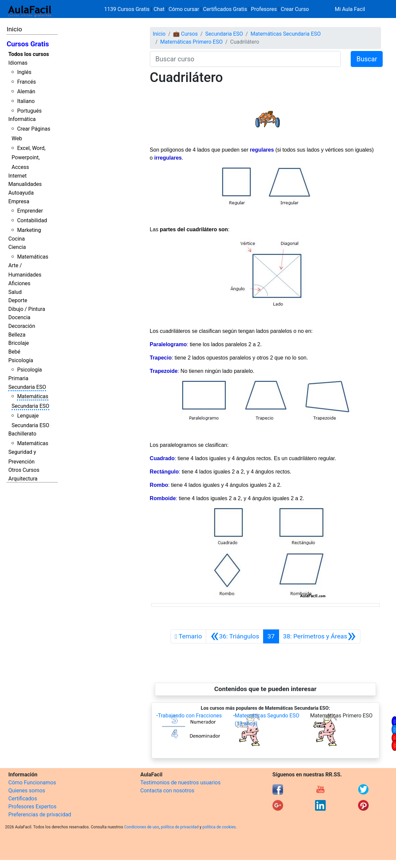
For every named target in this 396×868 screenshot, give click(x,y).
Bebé (14, 352)
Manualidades (25, 184)
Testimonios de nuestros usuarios (180, 783)
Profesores (264, 9)
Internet (17, 176)
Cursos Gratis (28, 44)
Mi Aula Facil (350, 9)
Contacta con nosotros (167, 791)
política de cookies (219, 827)
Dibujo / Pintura (27, 309)
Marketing (29, 230)
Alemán (26, 91)
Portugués (29, 111)
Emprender (30, 211)
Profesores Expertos (32, 807)
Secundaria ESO (27, 387)
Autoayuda (21, 193)
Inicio (14, 29)
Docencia (19, 317)
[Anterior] (235, 636)
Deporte (18, 300)
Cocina (16, 239)
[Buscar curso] (245, 59)
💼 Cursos (185, 34)
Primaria (18, 378)
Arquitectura (23, 479)
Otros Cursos (24, 470)
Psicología (21, 360)
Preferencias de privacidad (40, 815)
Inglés (24, 72)
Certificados (23, 799)
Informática (22, 119)
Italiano (26, 101)
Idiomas (18, 63)
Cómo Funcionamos (32, 783)
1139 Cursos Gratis (128, 9)
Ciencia (17, 247)
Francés (26, 82)
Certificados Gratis (225, 9)
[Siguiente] (320, 636)
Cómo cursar (184, 9)
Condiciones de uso (142, 827)
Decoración (22, 326)
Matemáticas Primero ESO (191, 42)
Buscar (367, 59)
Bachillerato (22, 434)
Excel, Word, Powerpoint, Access (29, 158)
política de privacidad (180, 827)
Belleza (17, 335)
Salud (15, 292)
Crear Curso (295, 9)
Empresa (19, 201)
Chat (159, 9)
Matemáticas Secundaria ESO (286, 34)
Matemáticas (33, 257)
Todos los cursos (29, 54)
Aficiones (19, 283)
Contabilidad (32, 220)
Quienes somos (27, 791)
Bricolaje (19, 343)
